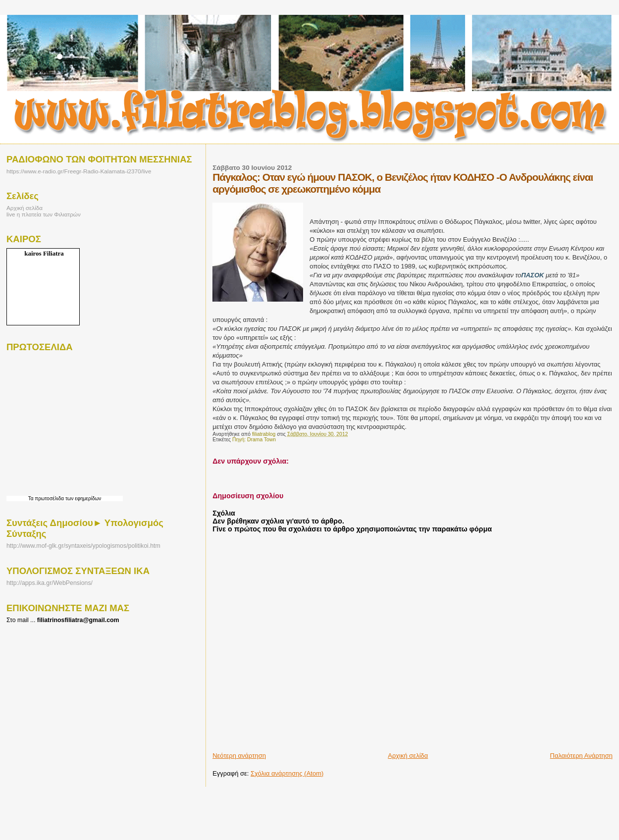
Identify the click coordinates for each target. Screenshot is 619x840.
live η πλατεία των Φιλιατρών (44, 214)
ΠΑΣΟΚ (532, 275)
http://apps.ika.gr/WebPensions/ (50, 583)
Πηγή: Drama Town (254, 440)
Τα (32, 499)
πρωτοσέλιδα (49, 499)
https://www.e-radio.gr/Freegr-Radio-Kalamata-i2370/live (79, 171)
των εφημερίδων (82, 499)
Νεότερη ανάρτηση (239, 756)
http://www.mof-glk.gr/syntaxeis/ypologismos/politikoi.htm (83, 546)
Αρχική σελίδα (408, 756)
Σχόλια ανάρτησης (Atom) (287, 773)
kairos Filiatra (44, 253)
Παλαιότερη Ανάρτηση (581, 756)
